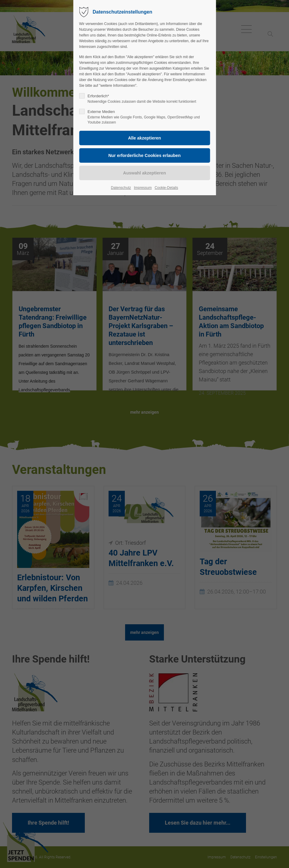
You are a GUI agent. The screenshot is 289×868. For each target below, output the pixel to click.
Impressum (143, 188)
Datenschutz (121, 188)
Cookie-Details (166, 188)
